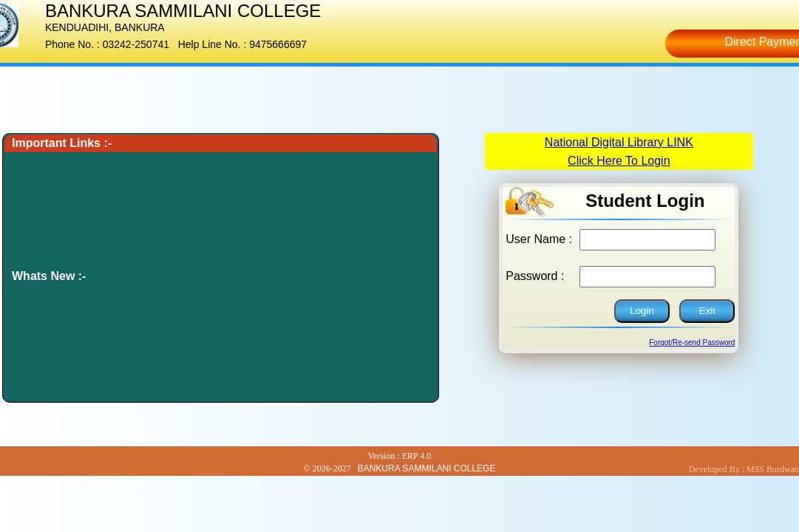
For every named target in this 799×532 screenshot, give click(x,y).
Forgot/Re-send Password (692, 342)
